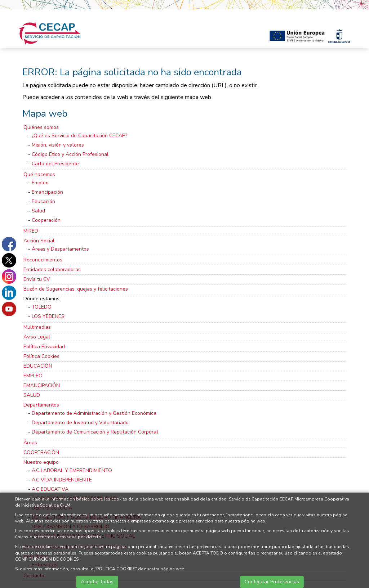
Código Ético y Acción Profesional (70, 154)
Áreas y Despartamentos (60, 249)
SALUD (32, 395)
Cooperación (46, 220)
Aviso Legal (37, 337)
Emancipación (47, 192)
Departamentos (41, 405)
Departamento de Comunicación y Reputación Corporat (95, 432)
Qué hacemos (39, 174)
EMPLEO (33, 376)
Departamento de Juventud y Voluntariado (80, 423)
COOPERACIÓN (41, 452)
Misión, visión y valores (58, 145)
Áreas (30, 443)
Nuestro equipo (41, 462)
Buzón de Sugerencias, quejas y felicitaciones (76, 289)
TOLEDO (42, 307)
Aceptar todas (97, 582)
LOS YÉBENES (48, 316)
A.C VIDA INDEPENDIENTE (62, 480)
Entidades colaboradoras (52, 270)
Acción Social (39, 241)
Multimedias (37, 327)
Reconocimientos (43, 260)
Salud (38, 211)
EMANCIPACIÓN (42, 385)
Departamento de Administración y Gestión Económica (94, 413)
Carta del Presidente (55, 164)
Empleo (40, 183)
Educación (43, 201)
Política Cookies (41, 356)
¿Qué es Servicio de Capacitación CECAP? (79, 136)
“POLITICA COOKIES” (116, 569)
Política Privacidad (44, 347)
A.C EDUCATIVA (50, 489)
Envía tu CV (37, 279)
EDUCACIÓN (38, 366)
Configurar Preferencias (272, 582)
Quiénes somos (41, 127)
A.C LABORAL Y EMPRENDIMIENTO (72, 470)
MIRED (31, 231)
